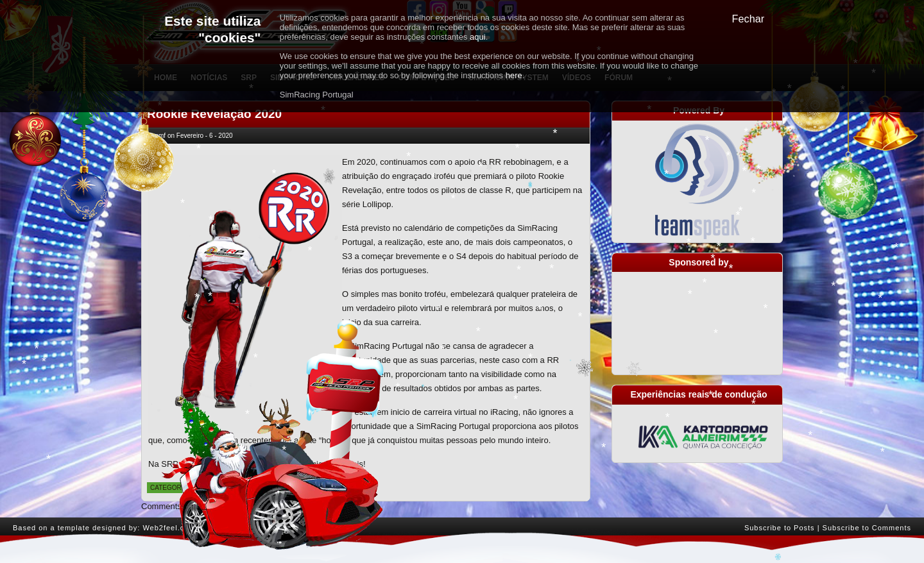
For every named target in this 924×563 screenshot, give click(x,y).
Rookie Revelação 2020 (214, 114)
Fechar (749, 19)
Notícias (236, 488)
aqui (478, 37)
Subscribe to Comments (867, 528)
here (514, 75)
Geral (206, 488)
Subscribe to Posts (780, 528)
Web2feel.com (169, 528)
